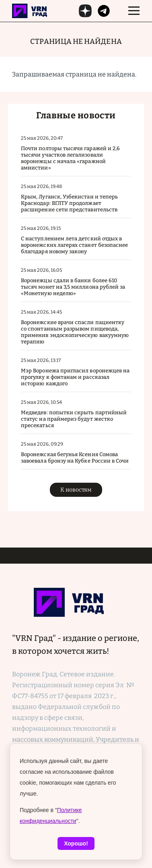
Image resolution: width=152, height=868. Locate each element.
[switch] (134, 11)
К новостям (76, 490)
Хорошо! (76, 843)
